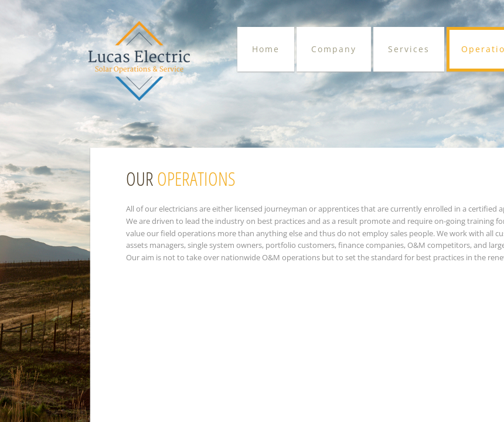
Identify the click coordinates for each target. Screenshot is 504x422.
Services (409, 49)
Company (334, 49)
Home (266, 49)
